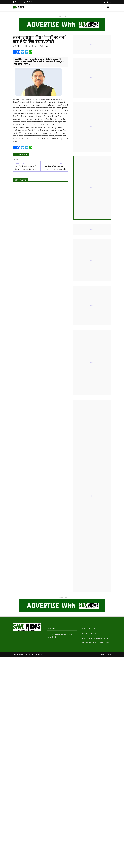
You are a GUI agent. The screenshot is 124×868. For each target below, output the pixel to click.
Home (33, 2)
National (45, 46)
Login (103, 654)
